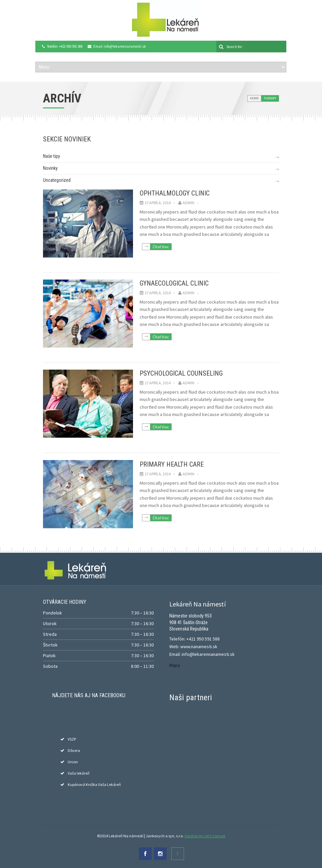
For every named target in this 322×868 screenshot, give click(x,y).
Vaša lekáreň (79, 773)
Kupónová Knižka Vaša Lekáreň (94, 784)
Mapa (175, 665)
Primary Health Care (172, 463)
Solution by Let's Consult (205, 836)
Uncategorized (57, 180)
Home (254, 98)
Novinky (50, 168)
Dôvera (74, 750)
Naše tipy (51, 156)
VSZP (72, 739)
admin (188, 203)
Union (73, 762)
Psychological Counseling (181, 373)
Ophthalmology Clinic (175, 193)
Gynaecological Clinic (174, 283)
